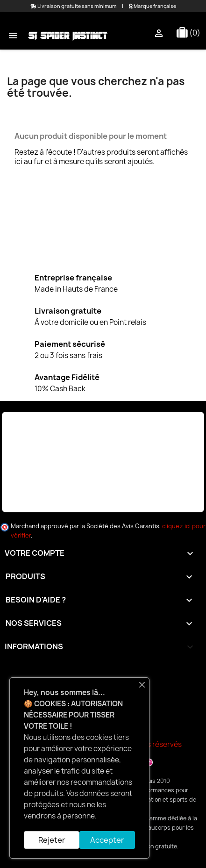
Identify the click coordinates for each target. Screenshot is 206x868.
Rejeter (52, 840)
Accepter (107, 840)
